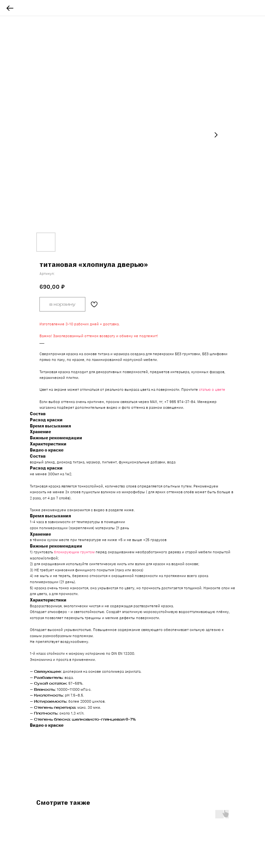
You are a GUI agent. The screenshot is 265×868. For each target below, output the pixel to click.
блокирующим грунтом (74, 552)
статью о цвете (212, 390)
